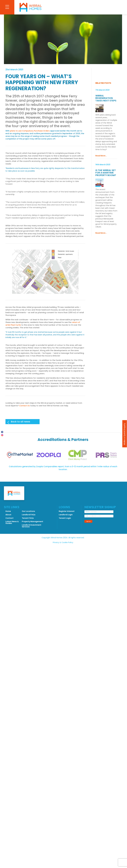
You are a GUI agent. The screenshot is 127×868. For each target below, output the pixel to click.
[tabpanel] (20, 455)
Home (8, 511)
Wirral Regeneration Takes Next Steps (106, 98)
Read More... (101, 156)
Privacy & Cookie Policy (63, 542)
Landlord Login (66, 515)
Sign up (88, 521)
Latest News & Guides (12, 522)
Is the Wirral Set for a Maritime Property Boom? (106, 173)
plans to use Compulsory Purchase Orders (30, 131)
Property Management (32, 521)
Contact (9, 518)
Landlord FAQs (29, 515)
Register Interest (67, 511)
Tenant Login (65, 518)
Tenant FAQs (28, 518)
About (8, 515)
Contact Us (24, 406)
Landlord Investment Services (32, 526)
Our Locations (28, 511)
